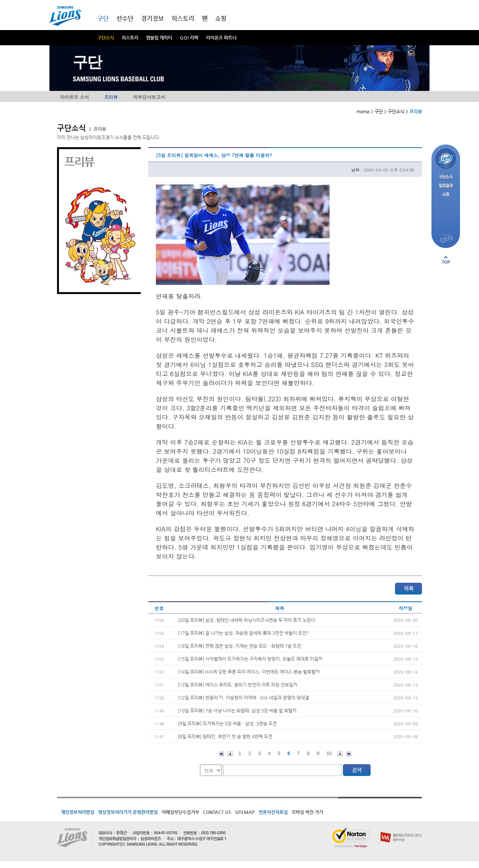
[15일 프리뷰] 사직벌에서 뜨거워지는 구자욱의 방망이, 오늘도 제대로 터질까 (250, 659)
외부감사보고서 (149, 97)
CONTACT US (217, 812)
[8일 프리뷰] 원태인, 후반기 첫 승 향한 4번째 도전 (225, 736)
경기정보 (152, 18)
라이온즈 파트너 (221, 38)
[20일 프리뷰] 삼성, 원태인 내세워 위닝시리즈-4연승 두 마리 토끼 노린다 (247, 620)
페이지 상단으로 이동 (446, 260)
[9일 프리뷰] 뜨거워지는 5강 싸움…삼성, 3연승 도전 (227, 723)
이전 (230, 754)
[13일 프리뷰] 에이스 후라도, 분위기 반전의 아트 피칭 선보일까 (238, 685)
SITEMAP (245, 812)
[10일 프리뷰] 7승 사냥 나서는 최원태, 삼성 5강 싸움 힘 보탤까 (237, 711)
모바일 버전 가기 (307, 812)
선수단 (125, 18)
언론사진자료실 (273, 812)
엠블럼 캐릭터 (159, 38)
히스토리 (130, 38)
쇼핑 (221, 18)
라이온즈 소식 (75, 97)
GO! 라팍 (189, 38)
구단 (103, 18)
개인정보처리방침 (78, 812)
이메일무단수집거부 (180, 812)
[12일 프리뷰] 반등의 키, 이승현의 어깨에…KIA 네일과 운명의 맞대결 (243, 698)
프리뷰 (111, 97)
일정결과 (446, 186)
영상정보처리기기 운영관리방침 (128, 812)
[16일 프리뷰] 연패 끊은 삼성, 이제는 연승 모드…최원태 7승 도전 (239, 646)
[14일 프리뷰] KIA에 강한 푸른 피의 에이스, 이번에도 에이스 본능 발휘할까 (249, 672)
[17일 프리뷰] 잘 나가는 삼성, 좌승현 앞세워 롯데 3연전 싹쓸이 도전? (243, 633)
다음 (340, 754)
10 (329, 754)
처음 (221, 754)
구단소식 (106, 38)
